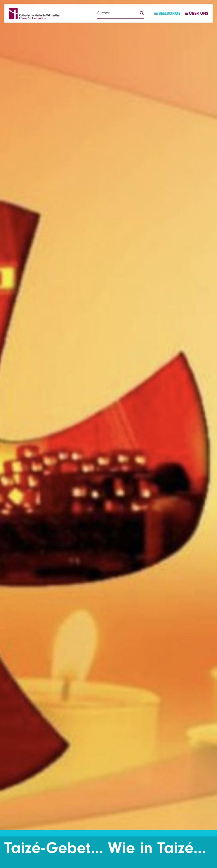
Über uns (196, 13)
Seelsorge (167, 13)
